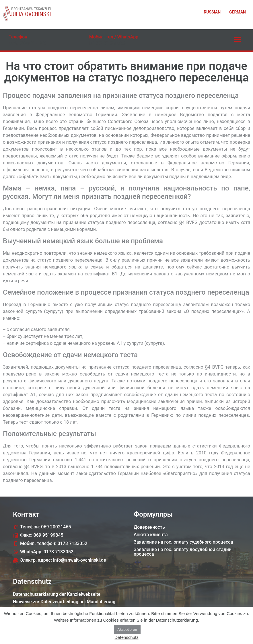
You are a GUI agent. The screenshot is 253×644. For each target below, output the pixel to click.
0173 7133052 (108, 43)
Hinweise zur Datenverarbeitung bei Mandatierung (64, 602)
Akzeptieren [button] (127, 630)
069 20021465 (27, 43)
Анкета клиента (151, 535)
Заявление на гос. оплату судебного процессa (183, 542)
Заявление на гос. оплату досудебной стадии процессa (183, 552)
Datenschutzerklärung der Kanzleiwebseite (57, 594)
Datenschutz (126, 637)
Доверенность (149, 527)
